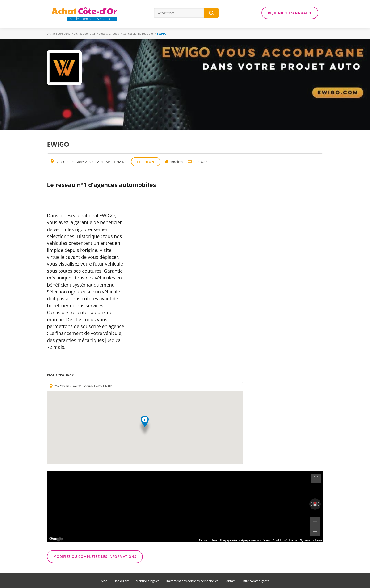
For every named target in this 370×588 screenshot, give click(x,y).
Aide (104, 581)
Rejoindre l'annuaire (290, 13)
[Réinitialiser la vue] (315, 504)
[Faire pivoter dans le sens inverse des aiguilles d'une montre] (311, 504)
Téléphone (146, 162)
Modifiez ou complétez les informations (95, 557)
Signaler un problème (311, 540)
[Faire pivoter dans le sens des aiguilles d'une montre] (319, 504)
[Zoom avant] (315, 522)
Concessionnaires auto (138, 34)
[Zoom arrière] (315, 532)
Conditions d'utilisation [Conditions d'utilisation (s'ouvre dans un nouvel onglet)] (285, 540)
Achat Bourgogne (59, 34)
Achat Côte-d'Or (85, 34)
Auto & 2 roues (109, 34)
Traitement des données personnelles (192, 581)
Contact (230, 581)
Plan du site (121, 581)
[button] (145, 426)
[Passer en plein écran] (316, 478)
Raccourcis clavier (208, 540)
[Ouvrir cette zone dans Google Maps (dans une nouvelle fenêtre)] (56, 539)
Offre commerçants (255, 581)
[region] (185, 507)
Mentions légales (147, 581)
